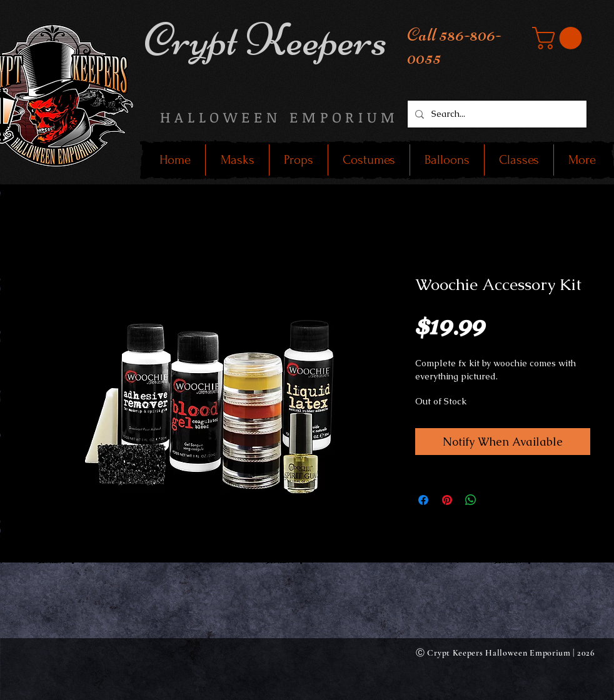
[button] (560, 38)
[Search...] (496, 114)
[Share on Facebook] (423, 500)
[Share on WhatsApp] (471, 500)
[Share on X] (495, 500)
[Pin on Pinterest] (447, 500)
